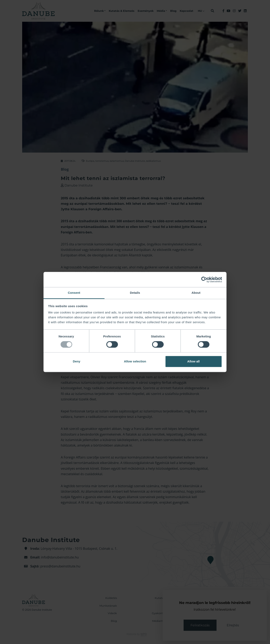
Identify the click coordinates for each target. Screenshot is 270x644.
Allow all (193, 361)
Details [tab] (135, 293)
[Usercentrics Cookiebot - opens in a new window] (204, 280)
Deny (77, 361)
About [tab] (196, 293)
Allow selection (135, 361)
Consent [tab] (74, 293)
